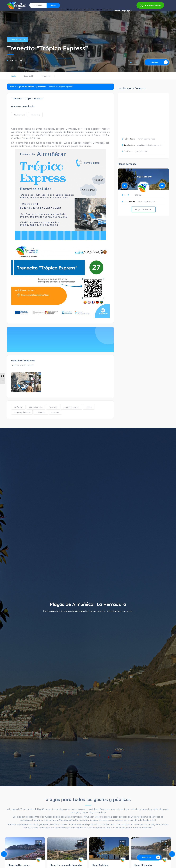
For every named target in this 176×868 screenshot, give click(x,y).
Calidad (92, 11)
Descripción (29, 76)
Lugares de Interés (25, 87)
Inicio (36, 11)
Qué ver (46, 11)
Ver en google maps (146, 139)
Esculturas (53, 407)
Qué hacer (59, 11)
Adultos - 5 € (19, 115)
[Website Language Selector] (123, 11)
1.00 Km (138, 195)
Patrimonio (41, 412)
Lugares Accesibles (71, 407)
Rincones (55, 412)
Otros (82, 11)
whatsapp (150, 5)
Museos (89, 407)
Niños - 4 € (35, 115)
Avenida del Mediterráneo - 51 (150, 145)
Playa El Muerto (143, 865)
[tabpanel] (143, 194)
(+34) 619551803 (17, 60)
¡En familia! (41, 87)
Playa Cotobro (143, 177)
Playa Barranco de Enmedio (66, 865)
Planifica (72, 11)
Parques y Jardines (22, 412)
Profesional (105, 11)
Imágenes (46, 76)
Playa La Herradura (19, 865)
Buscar (53, 5)
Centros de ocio (36, 407)
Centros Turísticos (18, 39)
